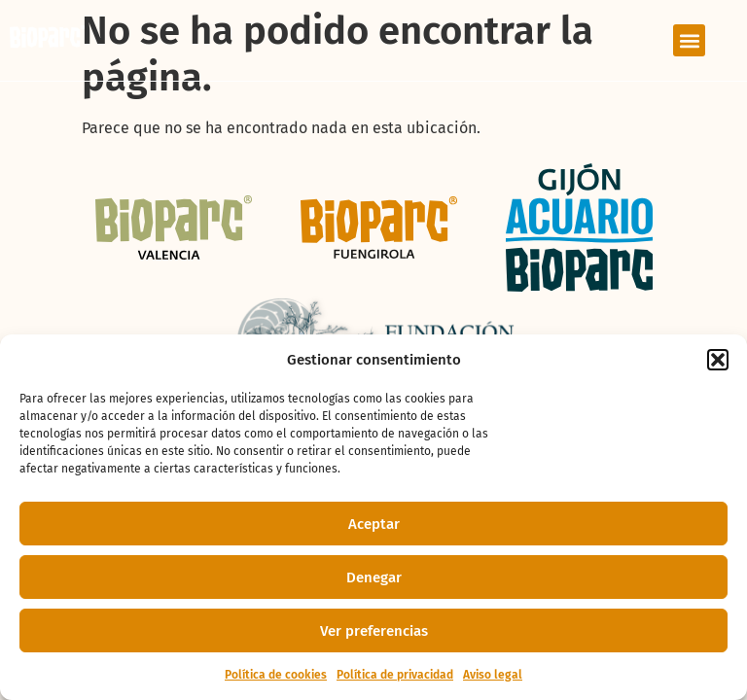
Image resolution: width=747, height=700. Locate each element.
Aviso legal (493, 675)
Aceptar (374, 524)
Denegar (374, 577)
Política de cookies (276, 675)
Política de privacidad (395, 675)
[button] (718, 360)
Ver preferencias (374, 631)
